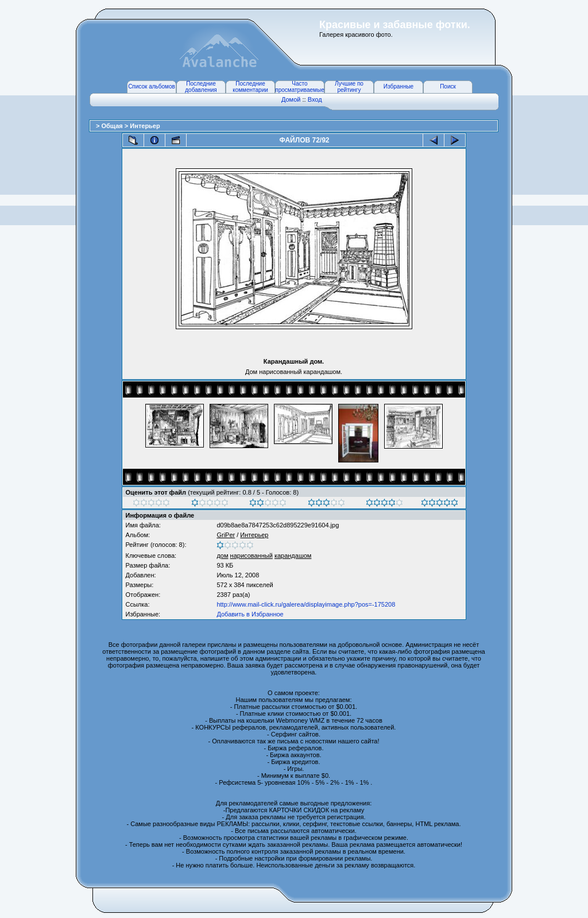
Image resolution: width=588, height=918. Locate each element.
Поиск (448, 86)
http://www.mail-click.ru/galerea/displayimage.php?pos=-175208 (306, 604)
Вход (315, 99)
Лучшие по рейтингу (349, 87)
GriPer (226, 535)
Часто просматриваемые (299, 87)
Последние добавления (201, 87)
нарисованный (252, 556)
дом (222, 556)
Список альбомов (152, 86)
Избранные (399, 86)
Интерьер (145, 126)
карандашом (293, 556)
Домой (291, 99)
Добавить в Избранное (250, 614)
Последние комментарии (250, 87)
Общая (113, 126)
